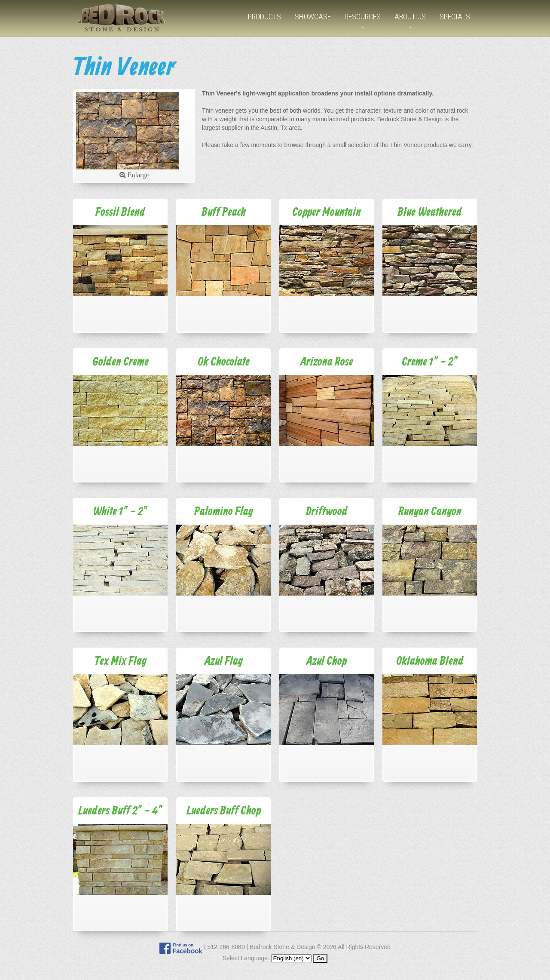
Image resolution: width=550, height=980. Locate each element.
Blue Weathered (430, 213)
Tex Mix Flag (121, 662)
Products (264, 17)
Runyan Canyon (430, 512)
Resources (363, 17)
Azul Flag (224, 662)
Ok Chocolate (224, 362)
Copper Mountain (327, 213)
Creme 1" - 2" (430, 362)
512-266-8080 (226, 947)
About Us (410, 17)
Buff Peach (224, 213)
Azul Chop (327, 662)
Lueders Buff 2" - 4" (121, 811)
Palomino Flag (224, 512)
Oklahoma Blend (430, 662)
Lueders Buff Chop (224, 811)
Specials (455, 17)
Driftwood (327, 512)
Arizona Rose (327, 362)
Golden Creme (121, 362)
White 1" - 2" (120, 512)
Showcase (313, 17)
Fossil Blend (120, 213)
